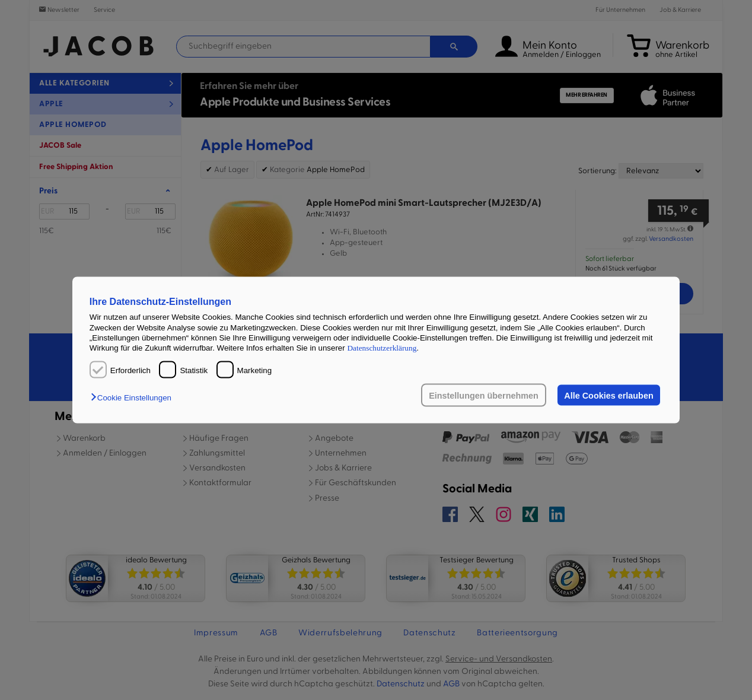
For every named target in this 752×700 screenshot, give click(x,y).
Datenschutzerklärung (382, 348)
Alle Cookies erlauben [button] (608, 395)
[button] (134, 397)
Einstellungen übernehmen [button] (484, 395)
